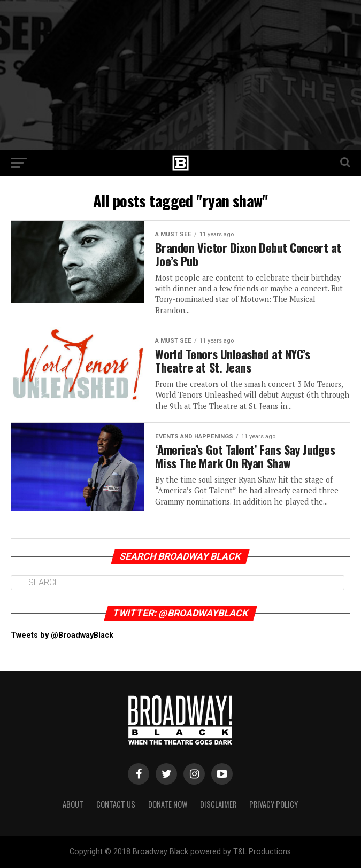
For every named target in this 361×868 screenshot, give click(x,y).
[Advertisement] (180, 75)
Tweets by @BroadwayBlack (62, 635)
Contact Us (116, 804)
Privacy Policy (274, 804)
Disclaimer (218, 804)
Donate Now (168, 804)
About (73, 804)
